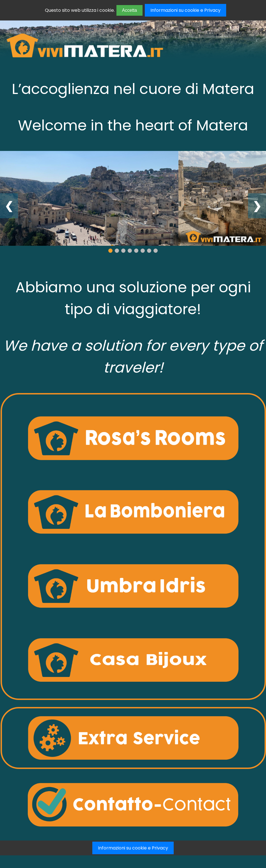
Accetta (129, 10)
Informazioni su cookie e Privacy (185, 10)
